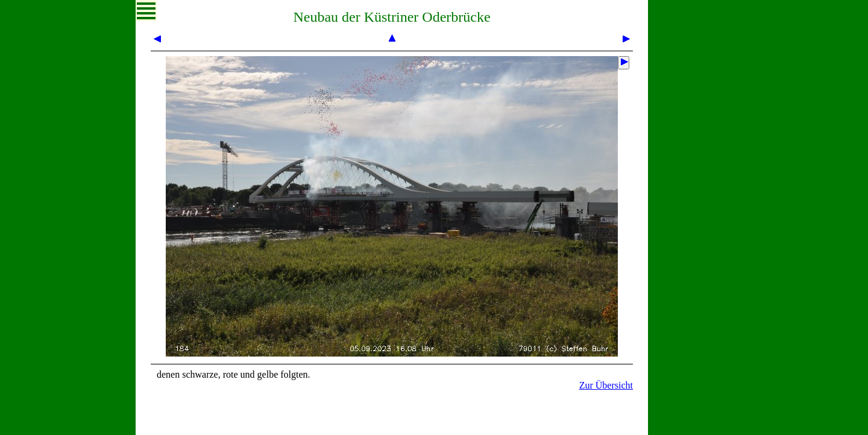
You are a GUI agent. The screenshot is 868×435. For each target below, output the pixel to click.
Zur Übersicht (606, 385)
